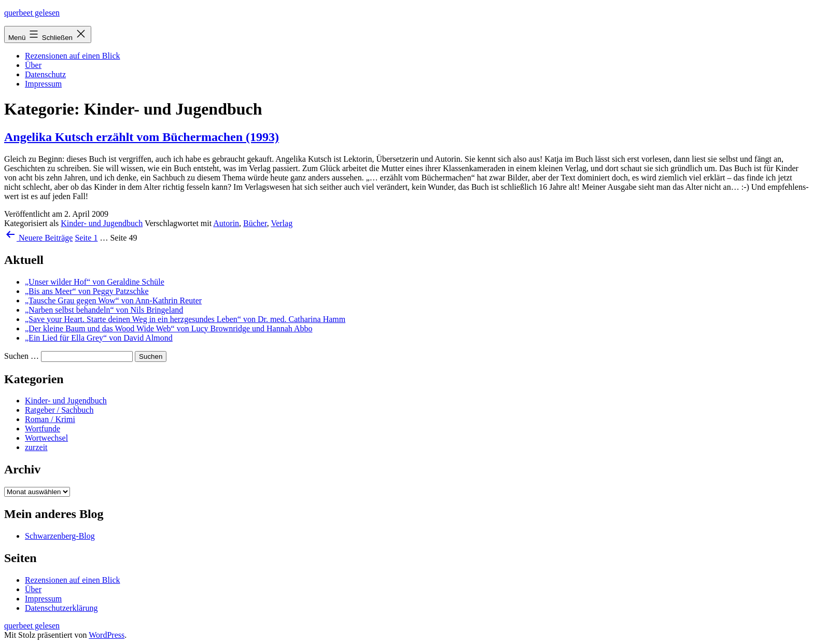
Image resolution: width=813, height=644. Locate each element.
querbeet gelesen (32, 13)
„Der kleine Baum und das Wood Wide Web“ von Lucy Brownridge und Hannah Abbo (169, 328)
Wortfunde (43, 429)
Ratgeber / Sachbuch (59, 410)
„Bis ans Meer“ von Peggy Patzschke (87, 291)
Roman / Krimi (50, 419)
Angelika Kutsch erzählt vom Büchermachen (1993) (142, 137)
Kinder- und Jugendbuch (102, 223)
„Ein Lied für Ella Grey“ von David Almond (99, 338)
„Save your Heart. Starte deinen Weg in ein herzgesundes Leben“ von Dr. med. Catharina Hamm (185, 319)
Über (33, 65)
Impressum (43, 84)
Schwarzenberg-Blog (60, 536)
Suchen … (22, 356)
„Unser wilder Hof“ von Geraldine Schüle (95, 282)
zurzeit (36, 447)
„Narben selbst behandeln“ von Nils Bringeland (104, 310)
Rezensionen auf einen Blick (73, 56)
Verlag (282, 223)
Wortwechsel (46, 438)
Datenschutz (45, 74)
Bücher (255, 223)
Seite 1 (86, 238)
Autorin (226, 223)
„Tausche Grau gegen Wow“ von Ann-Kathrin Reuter (113, 300)
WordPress (107, 635)
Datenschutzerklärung (61, 608)
